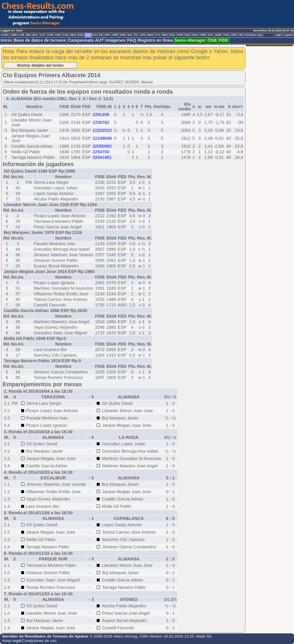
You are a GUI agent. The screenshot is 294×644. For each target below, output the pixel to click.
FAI (95, 35)
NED (165, 35)
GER (115, 35)
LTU (158, 35)
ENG (81, 35)
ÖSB (212, 40)
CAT (43, 35)
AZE (22, 35)
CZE (66, 35)
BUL (35, 35)
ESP (88, 35)
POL (172, 35)
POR (180, 35)
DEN (73, 35)
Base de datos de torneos (40, 40)
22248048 (102, 138)
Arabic (5, 35)
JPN (143, 35)
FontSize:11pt (253, 35)
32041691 (102, 157)
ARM (14, 35)
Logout (288, 35)
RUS (196, 35)
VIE (240, 35)
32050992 (102, 146)
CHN (50, 35)
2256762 (101, 122)
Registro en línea (155, 40)
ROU (188, 35)
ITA (136, 35)
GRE (123, 35)
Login (278, 35)
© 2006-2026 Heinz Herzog (113, 636)
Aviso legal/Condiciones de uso (29, 641)
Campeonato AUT (86, 40)
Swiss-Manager (190, 40)
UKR (233, 35)
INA (130, 35)
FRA (107, 35)
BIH (29, 35)
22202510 (102, 130)
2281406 (101, 114)
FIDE (223, 40)
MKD (150, 35)
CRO (58, 35)
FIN (101, 35)
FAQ (132, 40)
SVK (211, 35)
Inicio (6, 40)
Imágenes (116, 40)
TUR (226, 35)
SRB (203, 35)
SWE (218, 35)
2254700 (101, 152)
